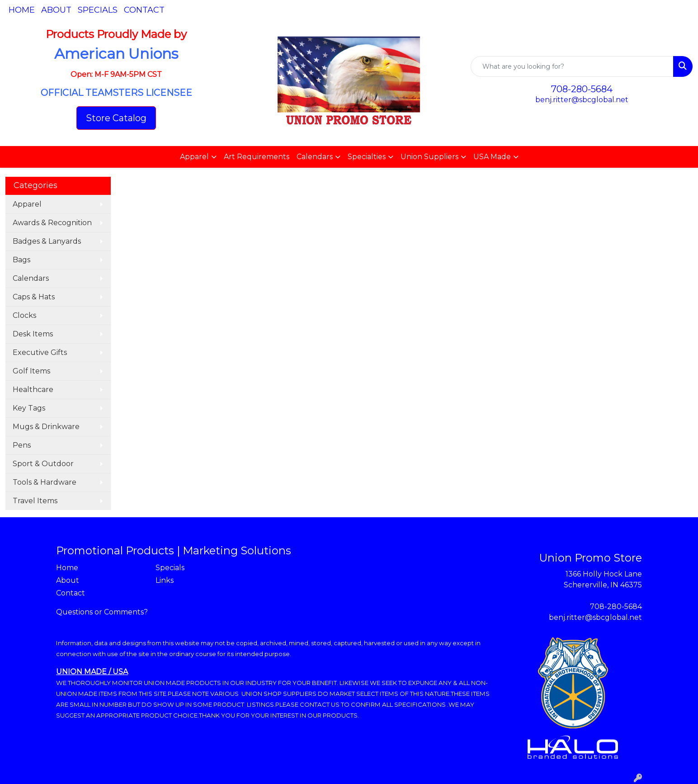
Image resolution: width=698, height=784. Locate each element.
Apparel (194, 157)
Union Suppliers (429, 157)
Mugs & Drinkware (46, 427)
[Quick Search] (572, 66)
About (56, 10)
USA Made (492, 157)
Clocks (24, 315)
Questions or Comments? (102, 612)
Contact (144, 10)
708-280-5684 (582, 89)
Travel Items (35, 501)
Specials (98, 10)
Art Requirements (257, 157)
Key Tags (29, 408)
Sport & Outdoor (43, 464)
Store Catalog (116, 118)
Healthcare (33, 390)
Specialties (367, 157)
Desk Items (33, 334)
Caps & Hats (34, 297)
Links (165, 580)
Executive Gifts (40, 352)
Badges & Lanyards (47, 241)
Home (22, 10)
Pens (22, 445)
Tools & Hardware (45, 482)
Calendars (315, 157)
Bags (21, 260)
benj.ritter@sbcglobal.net (582, 100)
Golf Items (31, 371)
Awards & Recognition (52, 223)
